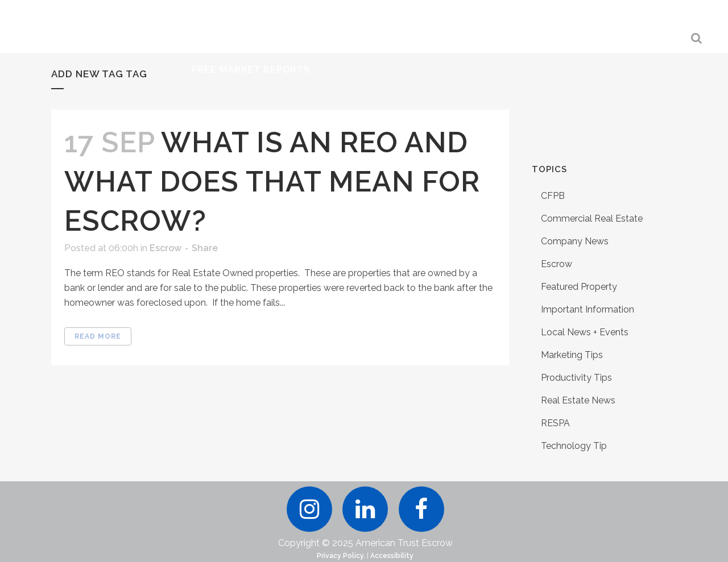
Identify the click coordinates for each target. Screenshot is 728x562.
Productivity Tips (576, 378)
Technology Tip (574, 446)
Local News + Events (585, 332)
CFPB (553, 196)
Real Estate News (578, 400)
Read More (98, 336)
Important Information (588, 309)
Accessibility (392, 556)
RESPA (555, 423)
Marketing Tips (572, 355)
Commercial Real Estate (592, 218)
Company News (575, 241)
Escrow (166, 248)
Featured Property (579, 287)
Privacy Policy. (341, 556)
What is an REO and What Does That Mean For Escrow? (272, 182)
